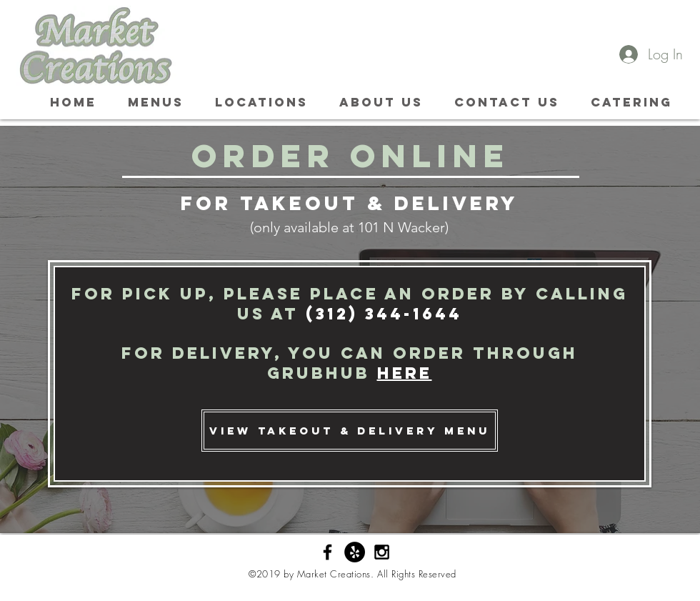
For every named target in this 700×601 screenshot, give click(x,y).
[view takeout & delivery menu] (350, 431)
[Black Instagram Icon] (382, 552)
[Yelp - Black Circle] (355, 552)
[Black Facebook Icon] (327, 552)
